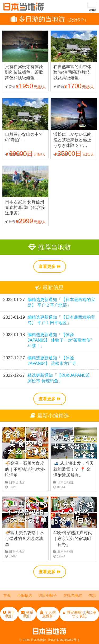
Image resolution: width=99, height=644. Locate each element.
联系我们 (27, 614)
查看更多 (50, 267)
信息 (92, 595)
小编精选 (25, 595)
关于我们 (9, 614)
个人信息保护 (48, 614)
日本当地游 (39, 640)
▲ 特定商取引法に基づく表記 (79, 614)
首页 (7, 595)
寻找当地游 (73, 595)
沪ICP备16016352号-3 (64, 640)
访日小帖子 (48, 595)
